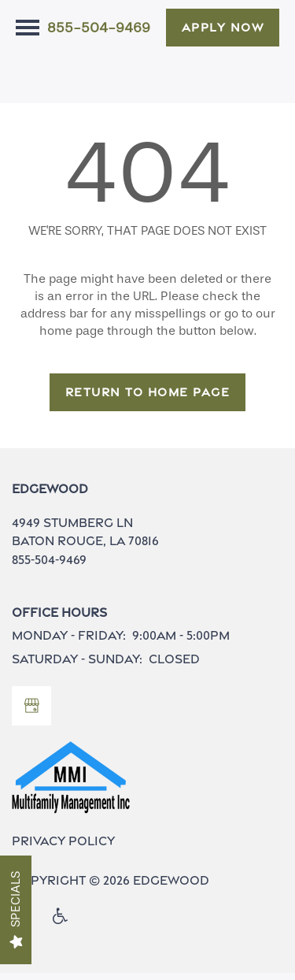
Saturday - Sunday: (77, 665)
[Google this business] (31, 713)
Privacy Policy (63, 848)
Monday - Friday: (69, 642)
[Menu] (28, 28)
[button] (223, 28)
